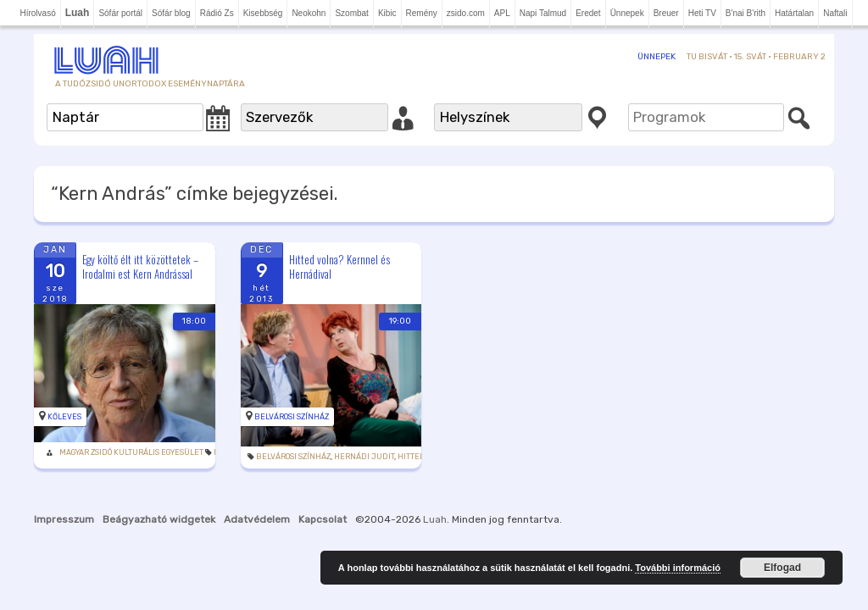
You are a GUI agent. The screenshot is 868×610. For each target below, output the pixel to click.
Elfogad (782, 568)
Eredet (588, 13)
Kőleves (64, 397)
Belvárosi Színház (275, 397)
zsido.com (466, 13)
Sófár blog (171, 13)
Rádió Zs (217, 13)
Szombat (351, 13)
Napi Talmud (543, 13)
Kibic (387, 13)
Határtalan (794, 13)
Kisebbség (263, 13)
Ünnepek (627, 13)
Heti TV (702, 13)
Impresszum (64, 500)
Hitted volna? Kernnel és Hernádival (323, 266)
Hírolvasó (37, 13)
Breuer (666, 13)
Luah (435, 500)
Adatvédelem (257, 500)
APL (502, 13)
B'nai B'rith (746, 13)
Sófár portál (120, 13)
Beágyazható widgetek (159, 500)
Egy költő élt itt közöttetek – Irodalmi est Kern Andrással (140, 266)
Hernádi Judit (348, 437)
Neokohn (309, 13)
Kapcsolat (323, 500)
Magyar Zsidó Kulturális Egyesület (131, 433)
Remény (422, 13)
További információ (678, 568)
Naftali (835, 13)
